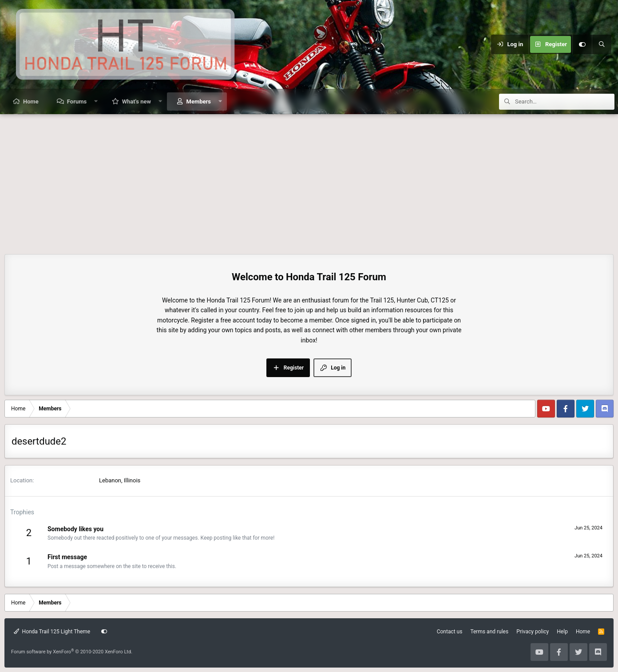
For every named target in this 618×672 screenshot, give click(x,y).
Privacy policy (533, 632)
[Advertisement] (309, 181)
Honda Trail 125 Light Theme (52, 632)
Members (199, 101)
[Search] (602, 44)
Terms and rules (489, 632)
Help (562, 632)
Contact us (450, 632)
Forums (77, 101)
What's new (137, 101)
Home (31, 101)
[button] (96, 101)
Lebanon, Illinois (120, 480)
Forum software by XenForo (72, 652)
